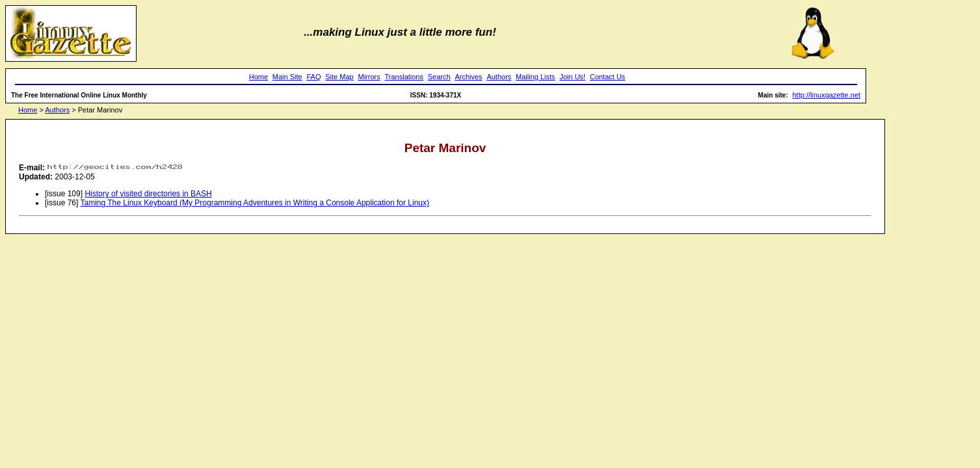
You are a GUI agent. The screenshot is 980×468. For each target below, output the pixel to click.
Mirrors (369, 77)
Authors (499, 77)
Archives (468, 77)
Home (258, 77)
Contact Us (607, 77)
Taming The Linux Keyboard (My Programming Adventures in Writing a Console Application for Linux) (255, 203)
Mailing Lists (536, 77)
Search (439, 77)
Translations (404, 77)
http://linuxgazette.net (827, 95)
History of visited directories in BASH (148, 194)
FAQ (313, 77)
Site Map (339, 77)
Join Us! (572, 77)
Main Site (287, 77)
